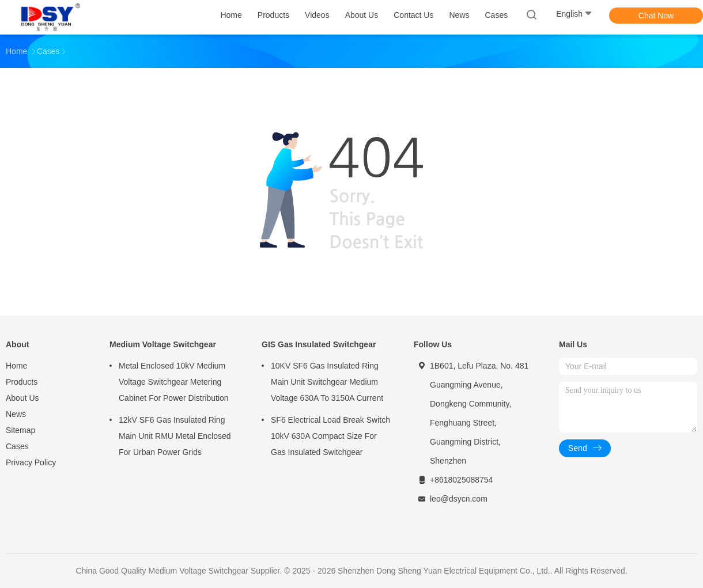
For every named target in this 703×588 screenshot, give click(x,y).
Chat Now (656, 16)
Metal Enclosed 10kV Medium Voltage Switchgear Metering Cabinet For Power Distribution (174, 382)
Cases (17, 446)
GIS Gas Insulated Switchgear (319, 344)
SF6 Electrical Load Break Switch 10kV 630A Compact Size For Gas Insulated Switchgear (330, 436)
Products (22, 382)
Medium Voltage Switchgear (163, 344)
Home (16, 366)
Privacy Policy (31, 462)
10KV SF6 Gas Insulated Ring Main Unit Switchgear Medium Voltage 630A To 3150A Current (327, 382)
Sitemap (20, 430)
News (16, 414)
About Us (22, 398)
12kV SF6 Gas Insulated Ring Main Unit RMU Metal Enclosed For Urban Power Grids (175, 436)
